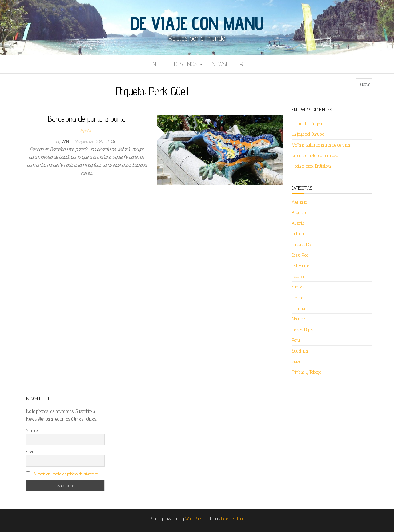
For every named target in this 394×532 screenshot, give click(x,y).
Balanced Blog (233, 519)
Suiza (296, 361)
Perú (296, 340)
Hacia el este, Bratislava (311, 166)
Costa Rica (300, 255)
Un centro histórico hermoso (315, 155)
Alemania (299, 202)
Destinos (188, 64)
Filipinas (298, 287)
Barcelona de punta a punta (87, 119)
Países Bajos (302, 330)
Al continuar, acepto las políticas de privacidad (66, 474)
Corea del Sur (303, 244)
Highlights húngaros (309, 124)
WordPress (195, 519)
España (86, 131)
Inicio (158, 64)
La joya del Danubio (308, 134)
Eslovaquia (300, 266)
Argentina (300, 212)
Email (30, 452)
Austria (298, 223)
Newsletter (227, 64)
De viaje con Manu (197, 23)
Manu (67, 141)
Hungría (298, 308)
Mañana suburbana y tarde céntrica (321, 145)
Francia (298, 298)
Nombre (32, 430)
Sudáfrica (300, 351)
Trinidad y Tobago (306, 372)
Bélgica (298, 234)
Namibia (299, 319)
